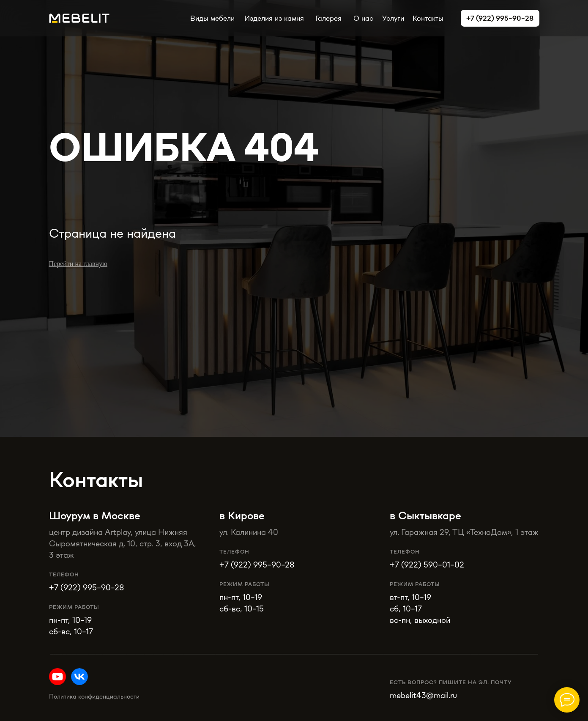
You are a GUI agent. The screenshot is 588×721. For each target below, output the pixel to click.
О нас (363, 18)
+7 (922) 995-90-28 (257, 564)
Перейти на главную (78, 264)
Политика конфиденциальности (94, 696)
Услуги (393, 18)
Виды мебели (212, 18)
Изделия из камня (274, 18)
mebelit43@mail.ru (423, 695)
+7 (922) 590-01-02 (427, 564)
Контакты (428, 18)
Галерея (328, 18)
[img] (79, 677)
